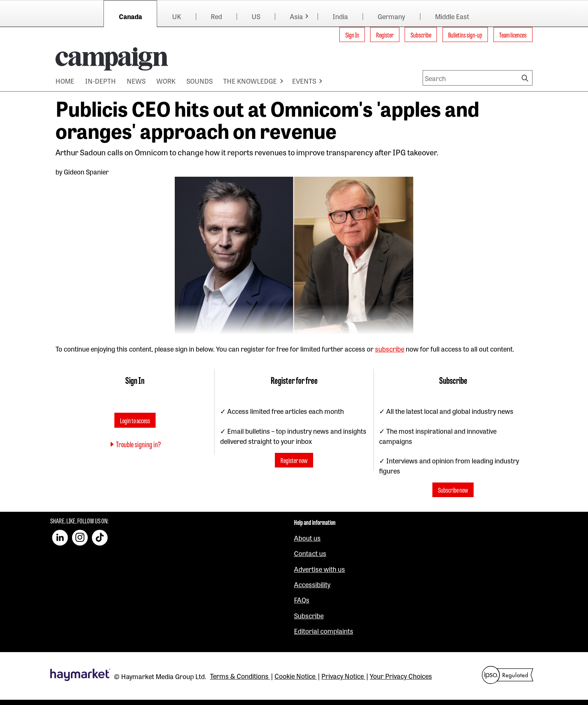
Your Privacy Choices (401, 676)
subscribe (390, 349)
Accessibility (312, 584)
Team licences (513, 35)
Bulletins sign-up (465, 35)
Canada (130, 16)
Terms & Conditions (240, 676)
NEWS (136, 81)
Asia (296, 16)
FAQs (302, 600)
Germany (391, 16)
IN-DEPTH (100, 81)
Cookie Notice (296, 676)
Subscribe (421, 35)
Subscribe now (453, 490)
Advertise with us (319, 569)
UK (177, 16)
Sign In (352, 35)
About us (307, 538)
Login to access (135, 420)
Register (385, 35)
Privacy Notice (343, 676)
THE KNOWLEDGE (250, 81)
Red (216, 16)
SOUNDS (199, 81)
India (340, 16)
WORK (166, 81)
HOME (65, 81)
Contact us (310, 553)
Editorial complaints (324, 631)
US (256, 16)
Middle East (452, 16)
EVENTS (304, 81)
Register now (294, 460)
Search (526, 78)
